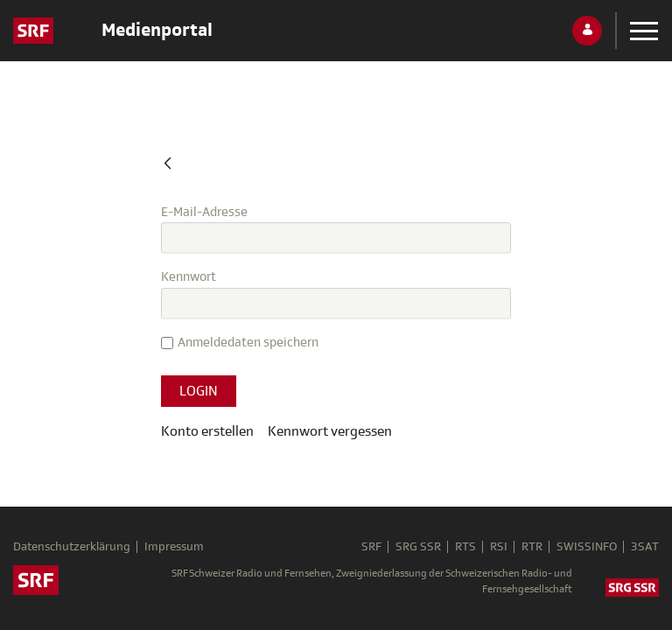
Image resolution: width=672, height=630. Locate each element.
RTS (465, 547)
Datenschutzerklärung (72, 547)
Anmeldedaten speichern (240, 343)
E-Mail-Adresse (204, 212)
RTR (532, 547)
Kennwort (189, 277)
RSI (499, 547)
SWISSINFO (587, 547)
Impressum (174, 547)
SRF (371, 547)
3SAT (645, 547)
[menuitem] (330, 431)
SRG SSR (418, 547)
